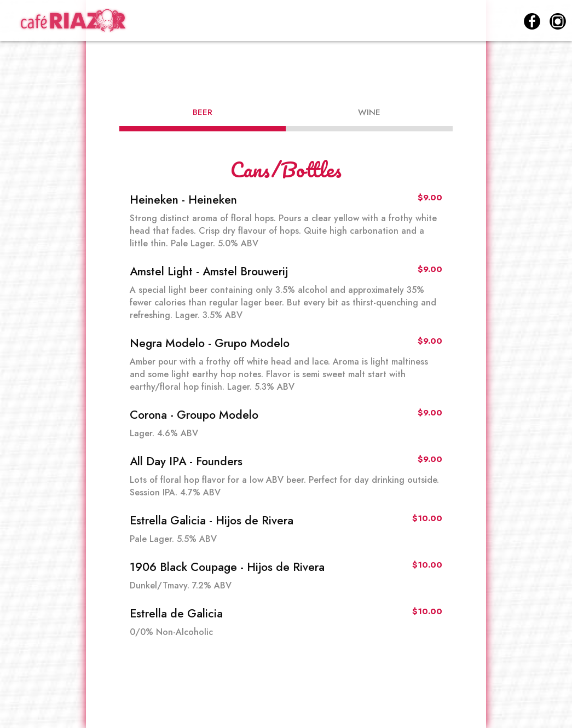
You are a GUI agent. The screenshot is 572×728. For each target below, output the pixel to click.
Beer (203, 112)
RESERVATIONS (474, 22)
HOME (242, 22)
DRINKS (341, 22)
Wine (369, 112)
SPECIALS (399, 22)
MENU (290, 22)
